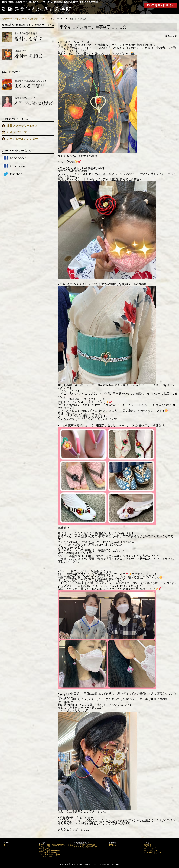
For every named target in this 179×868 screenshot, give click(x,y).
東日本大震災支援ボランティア (87, 847)
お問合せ (148, 845)
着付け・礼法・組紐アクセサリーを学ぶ (56, 845)
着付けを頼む (44, 849)
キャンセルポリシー (153, 853)
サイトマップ (150, 849)
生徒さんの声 (44, 847)
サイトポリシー (151, 851)
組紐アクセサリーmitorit (22, 126)
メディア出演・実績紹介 (84, 845)
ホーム (6, 845)
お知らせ (113, 845)
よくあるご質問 (45, 856)
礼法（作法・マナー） (21, 132)
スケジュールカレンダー (22, 139)
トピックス (149, 847)
